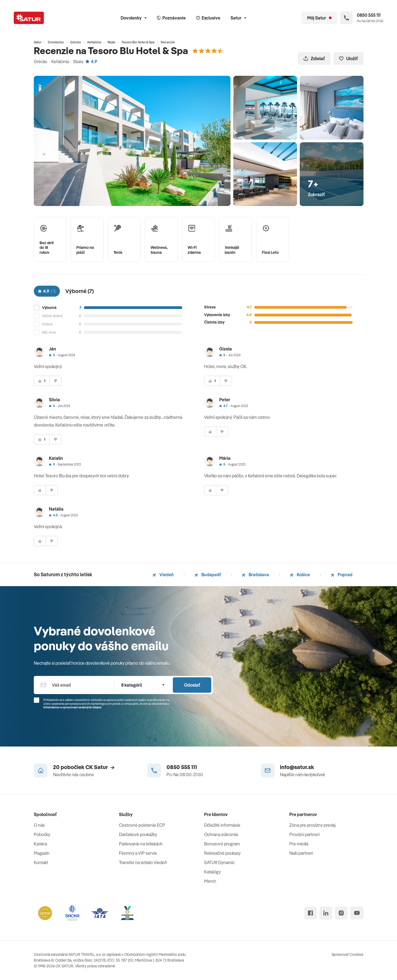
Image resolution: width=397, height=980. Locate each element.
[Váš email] (74, 685)
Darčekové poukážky (138, 834)
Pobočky (42, 834)
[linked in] (326, 913)
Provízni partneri (304, 834)
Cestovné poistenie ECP (142, 825)
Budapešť (208, 575)
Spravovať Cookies (348, 954)
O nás (39, 825)
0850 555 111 (182, 767)
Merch (210, 881)
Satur (238, 18)
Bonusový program (222, 844)
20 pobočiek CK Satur (84, 767)
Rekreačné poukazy (222, 853)
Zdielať (314, 59)
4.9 (91, 62)
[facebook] (310, 913)
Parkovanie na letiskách (141, 844)
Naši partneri (301, 853)
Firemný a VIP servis (138, 853)
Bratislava (255, 575)
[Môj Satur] (319, 18)
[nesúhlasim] (55, 381)
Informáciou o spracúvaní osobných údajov (73, 707)
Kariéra (40, 844)
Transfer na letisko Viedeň (143, 862)
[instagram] (341, 913)
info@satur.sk (297, 767)
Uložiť (348, 59)
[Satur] (29, 18)
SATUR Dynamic (219, 862)
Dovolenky (134, 18)
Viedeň (163, 575)
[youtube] (357, 913)
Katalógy (213, 872)
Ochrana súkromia (221, 834)
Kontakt (41, 862)
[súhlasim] (42, 381)
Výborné (49, 308)
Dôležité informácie (222, 825)
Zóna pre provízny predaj (312, 825)
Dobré (47, 324)
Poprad (342, 575)
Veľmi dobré (52, 316)
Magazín (42, 853)
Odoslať (192, 685)
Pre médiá (299, 844)
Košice (300, 575)
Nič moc (49, 332)
